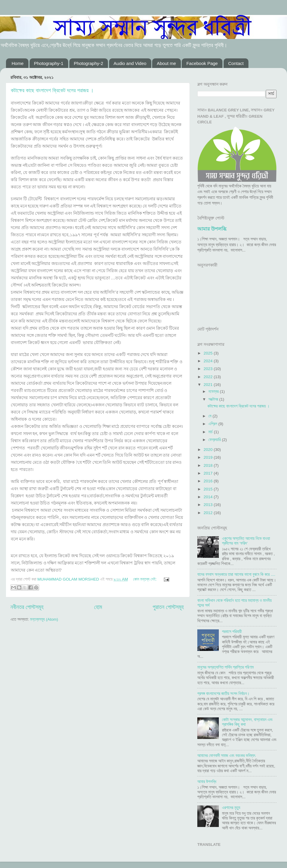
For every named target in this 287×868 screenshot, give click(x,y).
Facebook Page (202, 63)
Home (18, 63)
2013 (209, 505)
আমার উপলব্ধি (212, 229)
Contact (236, 63)
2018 (209, 465)
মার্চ (211, 432)
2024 (209, 361)
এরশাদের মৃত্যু (231, 808)
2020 (209, 450)
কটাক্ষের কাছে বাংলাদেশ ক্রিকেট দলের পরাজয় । (52, 90)
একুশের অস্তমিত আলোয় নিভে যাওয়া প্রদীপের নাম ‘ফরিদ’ (246, 541)
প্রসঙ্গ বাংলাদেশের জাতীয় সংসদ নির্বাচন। (223, 694)
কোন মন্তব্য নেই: (145, 579)
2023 (209, 369)
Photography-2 (88, 63)
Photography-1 (49, 63)
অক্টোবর (214, 399)
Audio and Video (130, 63)
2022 (209, 377)
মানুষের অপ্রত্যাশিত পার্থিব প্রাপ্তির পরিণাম (226, 667)
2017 (209, 473)
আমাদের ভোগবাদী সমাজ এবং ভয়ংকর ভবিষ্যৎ (226, 756)
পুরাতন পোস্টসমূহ (168, 607)
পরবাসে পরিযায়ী (232, 632)
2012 (209, 513)
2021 (209, 385)
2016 (209, 481)
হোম (98, 607)
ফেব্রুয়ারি (215, 440)
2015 (209, 489)
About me (166, 63)
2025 (209, 353)
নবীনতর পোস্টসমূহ (27, 607)
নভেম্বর (214, 391)
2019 (209, 457)
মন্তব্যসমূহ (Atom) (44, 619)
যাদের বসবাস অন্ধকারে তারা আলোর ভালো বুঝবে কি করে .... (236, 574)
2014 (209, 497)
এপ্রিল (213, 424)
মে (210, 416)
